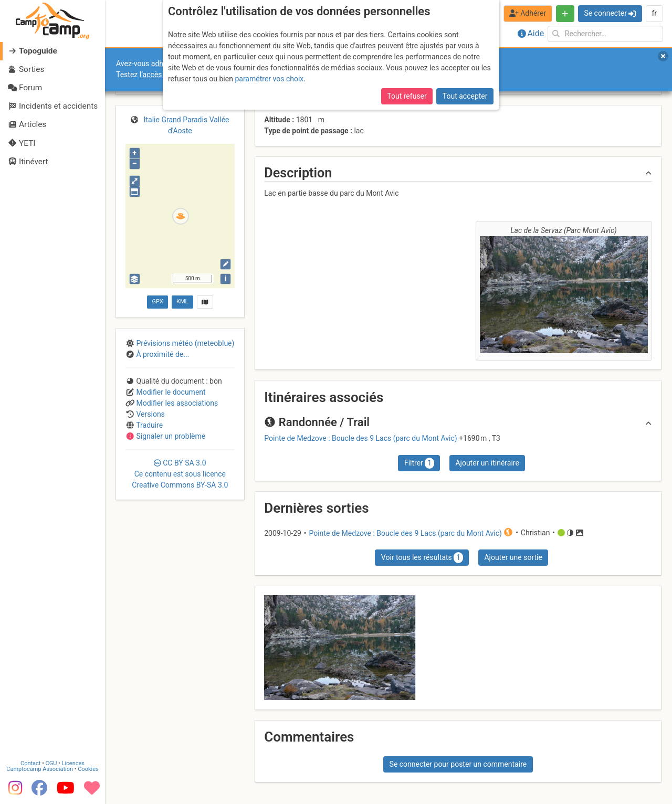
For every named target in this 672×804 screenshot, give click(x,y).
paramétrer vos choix (269, 79)
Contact (30, 763)
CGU (51, 763)
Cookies (88, 769)
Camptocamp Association (40, 769)
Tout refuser (407, 96)
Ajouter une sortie (513, 557)
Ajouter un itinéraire (487, 463)
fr (654, 13)
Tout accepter (465, 96)
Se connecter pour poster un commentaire (458, 764)
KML (182, 301)
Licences (73, 763)
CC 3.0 (180, 474)
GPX (157, 301)
